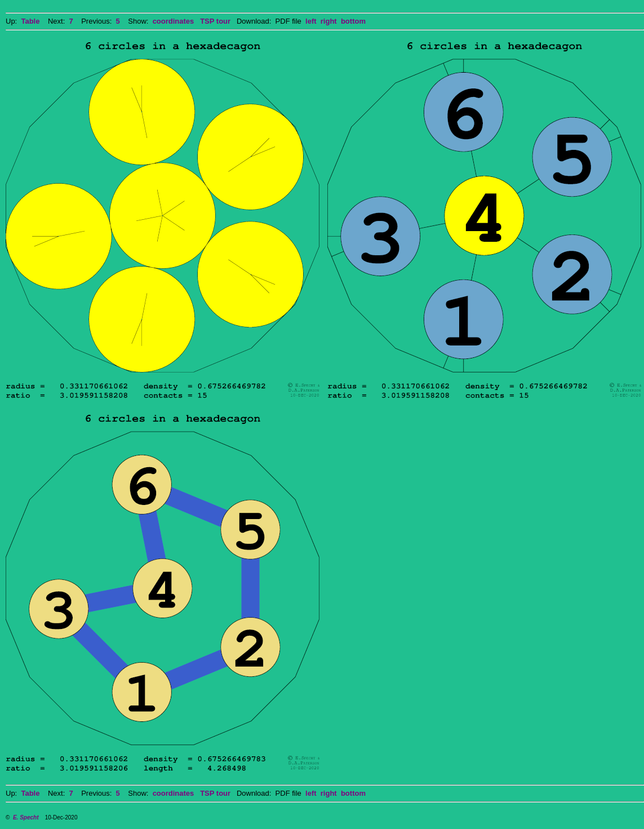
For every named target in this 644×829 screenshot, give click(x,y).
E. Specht (26, 817)
